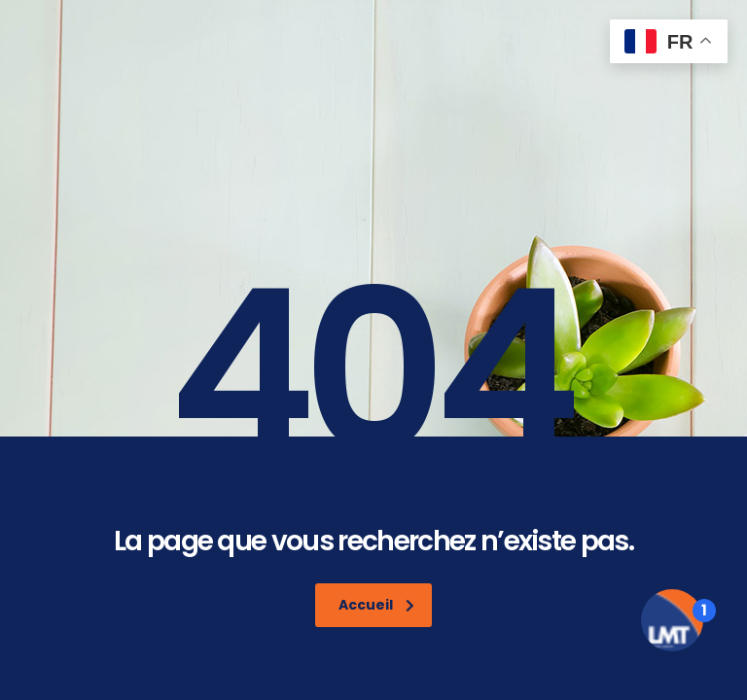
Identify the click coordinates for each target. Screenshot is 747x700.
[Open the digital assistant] (672, 620)
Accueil (376, 605)
